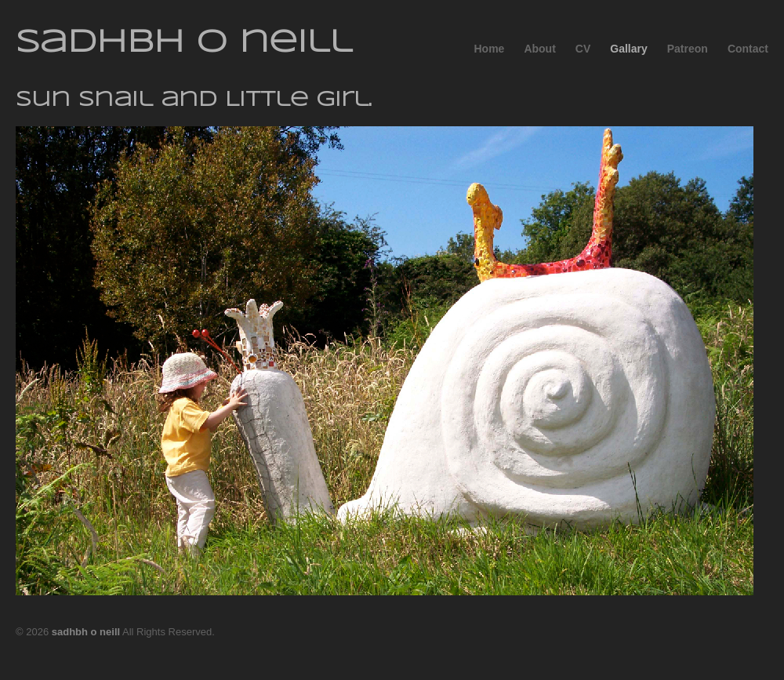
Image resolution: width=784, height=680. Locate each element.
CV (583, 49)
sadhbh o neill (184, 43)
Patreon (688, 49)
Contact (748, 49)
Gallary (628, 49)
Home (489, 49)
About (539, 49)
